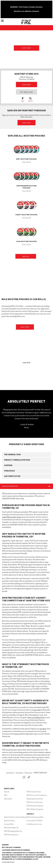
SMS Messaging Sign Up (13, 831)
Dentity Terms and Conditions (16, 817)
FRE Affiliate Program (35, 809)
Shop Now (26, 48)
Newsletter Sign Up (11, 828)
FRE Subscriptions (11, 835)
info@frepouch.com (34, 824)
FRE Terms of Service (35, 802)
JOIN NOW (26, 363)
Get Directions (27, 92)
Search (30, 99)
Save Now (26, 123)
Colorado (19, 773)
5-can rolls (36, 710)
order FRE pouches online (12, 517)
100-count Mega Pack (36, 717)
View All (26, 256)
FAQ (6, 795)
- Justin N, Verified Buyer (27, 426)
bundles (43, 729)
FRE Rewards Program (35, 806)
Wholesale (8, 799)
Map (23, 99)
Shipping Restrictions (35, 799)
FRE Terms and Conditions (37, 795)
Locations (10, 773)
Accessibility (9, 824)
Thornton (28, 773)
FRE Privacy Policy (34, 792)
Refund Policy (9, 821)
